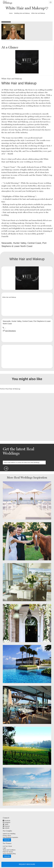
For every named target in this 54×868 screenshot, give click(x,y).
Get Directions (10, 331)
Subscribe (7, 840)
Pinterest (6, 826)
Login (4, 848)
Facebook (6, 821)
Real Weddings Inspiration (10, 837)
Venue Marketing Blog (9, 854)
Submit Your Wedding (9, 834)
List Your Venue (7, 846)
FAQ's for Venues (8, 852)
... (5, 328)
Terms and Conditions (9, 850)
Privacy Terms (7, 836)
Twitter (6, 824)
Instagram (7, 822)
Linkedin (6, 828)
